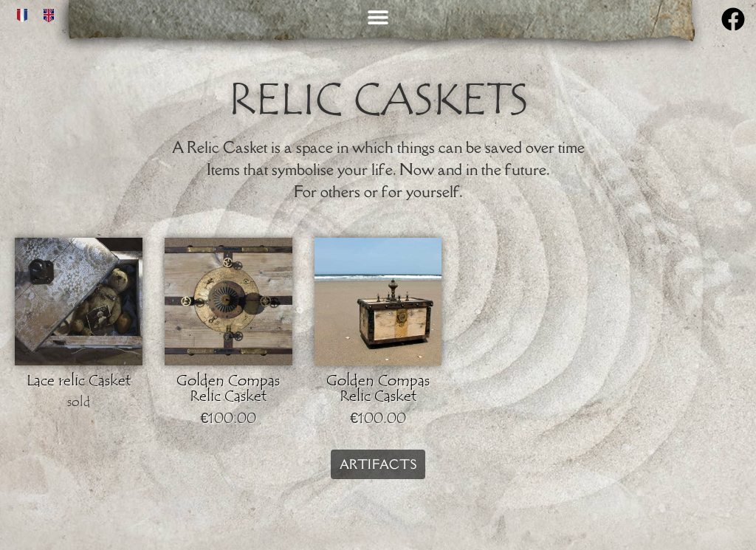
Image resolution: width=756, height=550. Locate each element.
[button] (378, 17)
